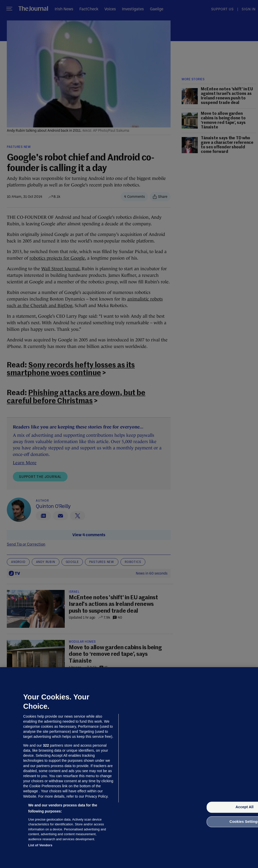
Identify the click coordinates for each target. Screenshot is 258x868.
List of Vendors (40, 845)
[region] (129, 768)
